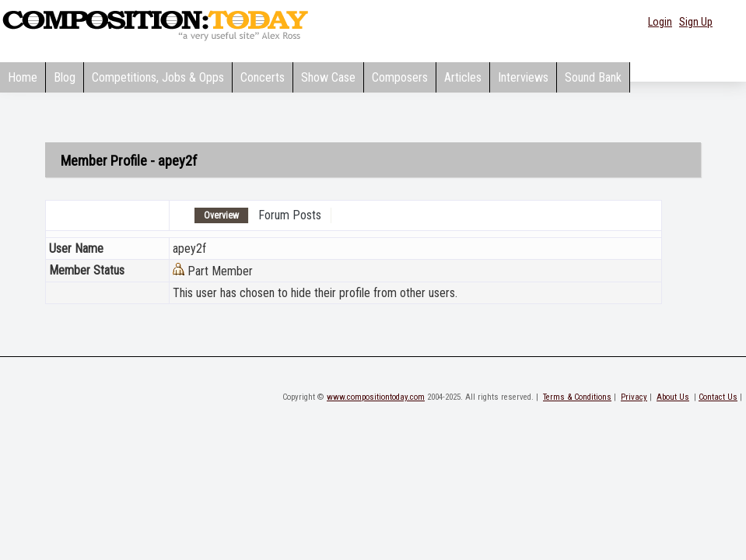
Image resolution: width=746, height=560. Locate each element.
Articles (463, 77)
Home (23, 77)
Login (660, 22)
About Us (673, 397)
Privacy (634, 397)
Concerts (263, 77)
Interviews (523, 77)
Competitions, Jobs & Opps (158, 77)
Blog (65, 77)
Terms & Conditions (577, 397)
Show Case (328, 77)
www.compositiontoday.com (376, 397)
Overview (221, 215)
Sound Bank (593, 77)
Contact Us (718, 397)
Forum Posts (290, 215)
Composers (400, 77)
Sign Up (696, 22)
